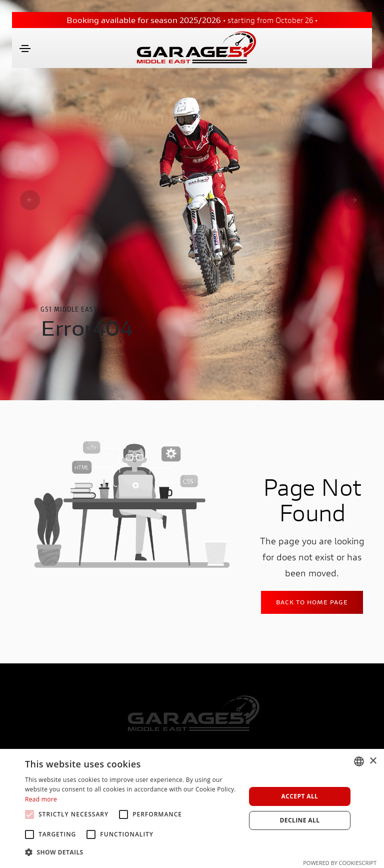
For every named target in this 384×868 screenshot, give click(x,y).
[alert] (192, 808)
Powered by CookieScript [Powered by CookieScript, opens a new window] (340, 863)
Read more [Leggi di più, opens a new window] (41, 799)
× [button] (373, 761)
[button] (132, 852)
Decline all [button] (300, 820)
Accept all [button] (300, 796)
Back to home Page (312, 602)
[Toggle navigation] (25, 49)
